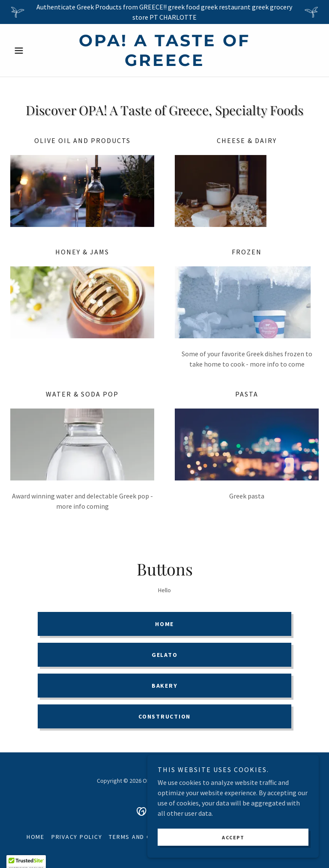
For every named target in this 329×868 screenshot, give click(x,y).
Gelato (165, 655)
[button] (33, 51)
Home (164, 624)
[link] (164, 63)
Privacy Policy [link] (77, 837)
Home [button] (36, 837)
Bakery (165, 686)
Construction (164, 716)
